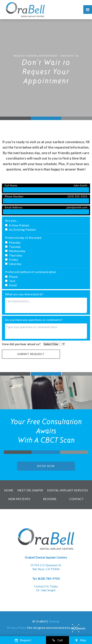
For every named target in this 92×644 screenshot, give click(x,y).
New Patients (19, 499)
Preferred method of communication (31, 272)
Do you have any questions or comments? (34, 320)
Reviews (50, 499)
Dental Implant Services (68, 490)
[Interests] (46, 305)
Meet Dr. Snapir (30, 490)
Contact (76, 499)
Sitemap (54, 621)
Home (9, 490)
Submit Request (31, 354)
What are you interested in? (24, 294)
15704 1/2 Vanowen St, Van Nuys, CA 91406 (46, 563)
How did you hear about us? (21, 344)
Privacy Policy (17, 628)
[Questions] (46, 331)
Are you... (11, 220)
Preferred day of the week (23, 238)
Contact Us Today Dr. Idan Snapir (46, 584)
